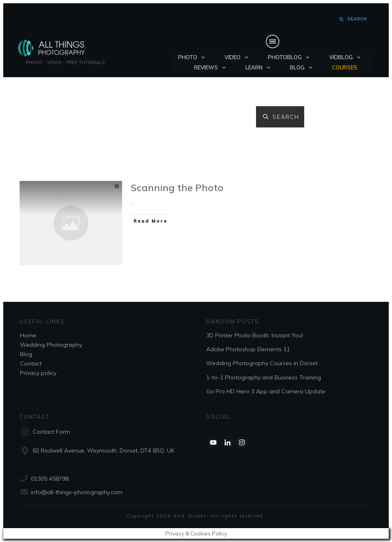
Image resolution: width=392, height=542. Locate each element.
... (132, 201)
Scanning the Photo (177, 187)
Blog (26, 354)
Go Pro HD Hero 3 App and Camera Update (266, 391)
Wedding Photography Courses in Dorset (262, 363)
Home (28, 335)
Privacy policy (38, 373)
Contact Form (51, 432)
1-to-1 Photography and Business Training (264, 377)
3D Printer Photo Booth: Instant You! (255, 335)
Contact (31, 364)
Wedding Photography (51, 345)
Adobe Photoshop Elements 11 (248, 349)
